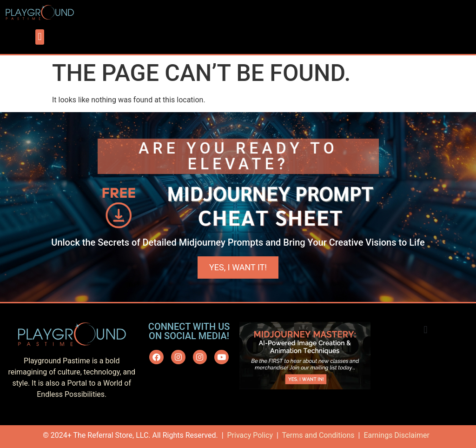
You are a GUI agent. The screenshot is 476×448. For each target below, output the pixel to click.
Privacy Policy (250, 435)
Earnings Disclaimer (396, 435)
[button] (40, 37)
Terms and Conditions (318, 435)
